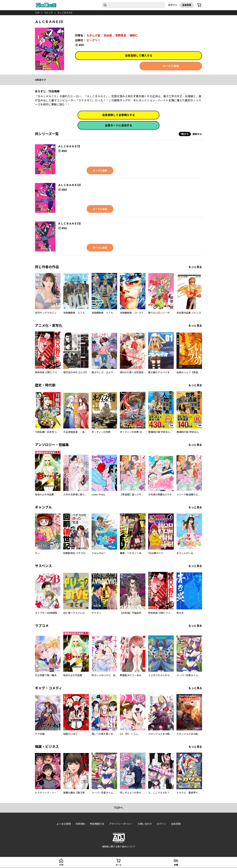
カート (118, 865)
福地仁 (134, 35)
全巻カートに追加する (118, 125)
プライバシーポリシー (121, 824)
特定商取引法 (97, 824)
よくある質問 (64, 824)
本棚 (176, 865)
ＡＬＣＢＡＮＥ (65, 13)
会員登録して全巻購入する (118, 115)
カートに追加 (171, 66)
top (37, 13)
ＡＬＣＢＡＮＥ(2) (69, 185)
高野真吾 (121, 35)
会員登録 (187, 5)
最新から (197, 134)
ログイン (173, 5)
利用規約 (80, 824)
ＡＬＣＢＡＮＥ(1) (69, 146)
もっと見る (195, 267)
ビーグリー (93, 40)
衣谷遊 (108, 35)
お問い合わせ (145, 824)
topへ (119, 808)
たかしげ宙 (93, 35)
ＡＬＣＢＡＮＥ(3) (69, 224)
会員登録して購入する (139, 56)
